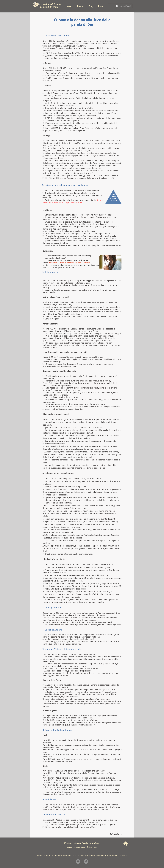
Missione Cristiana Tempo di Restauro (51, 5)
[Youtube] (78, 861)
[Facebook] (86, 861)
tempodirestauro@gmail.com (85, 847)
